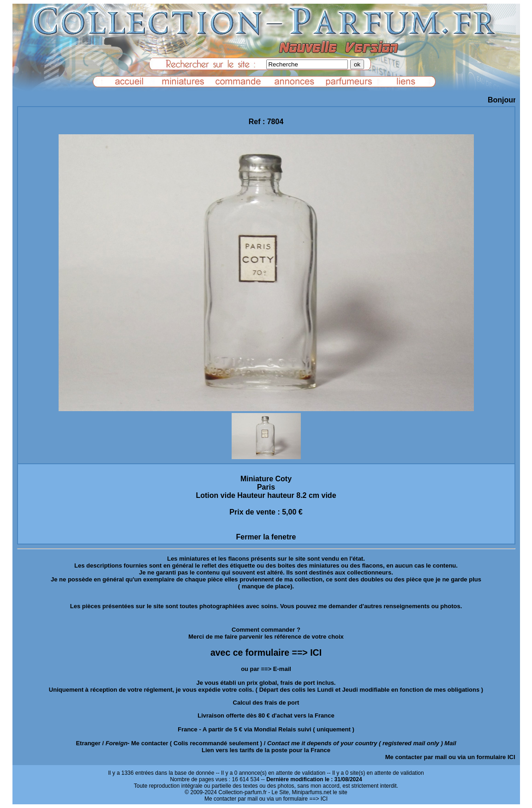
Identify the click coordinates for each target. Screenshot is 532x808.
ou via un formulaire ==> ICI (293, 799)
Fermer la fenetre (266, 537)
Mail (450, 743)
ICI (511, 757)
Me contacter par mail (416, 757)
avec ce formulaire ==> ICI (266, 652)
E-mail (282, 669)
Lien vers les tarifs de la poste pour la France (266, 750)
